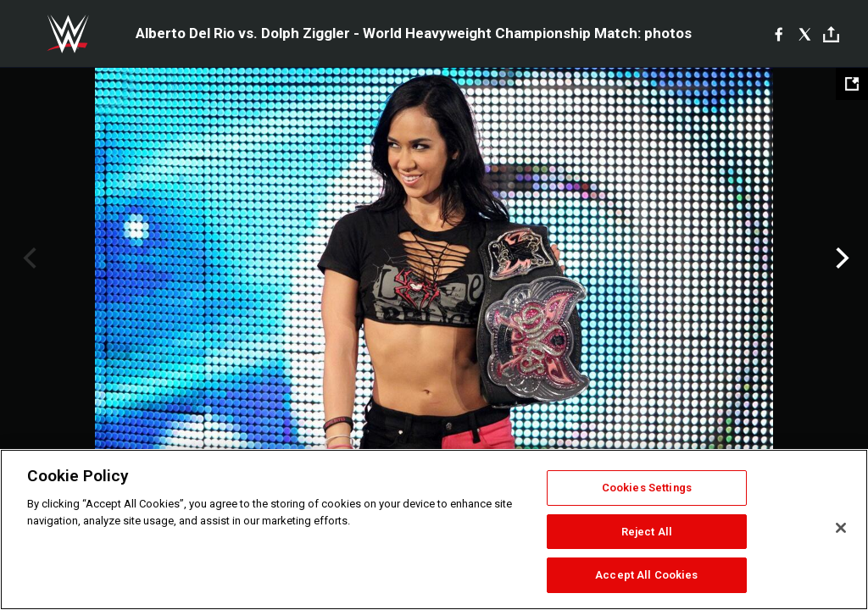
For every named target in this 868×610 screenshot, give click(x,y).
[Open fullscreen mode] (852, 84)
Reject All (647, 532)
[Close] (841, 528)
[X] (805, 34)
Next (840, 258)
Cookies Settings (647, 488)
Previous (28, 258)
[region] (434, 530)
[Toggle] (831, 34)
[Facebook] (779, 34)
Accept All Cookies (646, 575)
